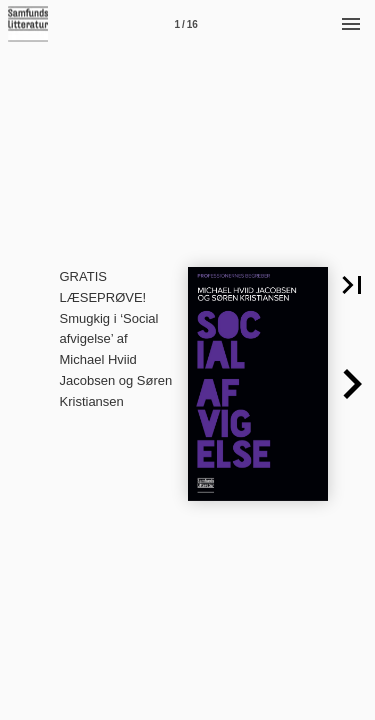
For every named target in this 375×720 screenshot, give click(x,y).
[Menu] (351, 24)
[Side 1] (186, 24)
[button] (352, 384)
